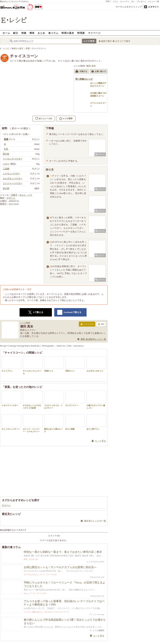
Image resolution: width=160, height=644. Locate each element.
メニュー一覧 (154, 1)
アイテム (27, 612)
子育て (108, 1)
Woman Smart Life (97, 577)
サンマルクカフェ (31, 575)
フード (43, 575)
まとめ (41, 33)
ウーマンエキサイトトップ (129, 7)
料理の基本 (68, 33)
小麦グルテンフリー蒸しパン (96, 400)
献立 (16, 33)
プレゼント (142, 1)
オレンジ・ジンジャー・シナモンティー (33, 423)
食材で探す (107, 41)
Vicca (26, 593)
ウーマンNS (52, 575)
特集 (24, 33)
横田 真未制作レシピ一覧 (93, 339)
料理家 (81, 33)
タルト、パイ (26, 195)
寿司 (26, 559)
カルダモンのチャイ (96, 364)
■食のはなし (38, 612)
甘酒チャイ (54, 364)
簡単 (32, 33)
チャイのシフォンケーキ (33, 365)
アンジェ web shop (97, 614)
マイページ (94, 33)
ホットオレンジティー (11, 422)
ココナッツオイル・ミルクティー (54, 400)
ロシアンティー (75, 399)
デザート (11, 198)
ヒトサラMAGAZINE (96, 562)
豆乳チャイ (75, 364)
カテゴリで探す (123, 41)
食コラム (53, 33)
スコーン (6, 505)
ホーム (6, 33)
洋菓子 (14, 195)
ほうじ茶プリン (96, 422)
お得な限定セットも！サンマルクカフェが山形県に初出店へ (60, 567)
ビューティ (125, 1)
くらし (116, 1)
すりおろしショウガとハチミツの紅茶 (33, 400)
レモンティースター (11, 399)
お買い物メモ (99, 72)
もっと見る (100, 441)
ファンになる (87, 325)
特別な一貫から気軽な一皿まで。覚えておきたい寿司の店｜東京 (63, 552)
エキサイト (154, 7)
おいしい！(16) (45, 118)
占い (133, 1)
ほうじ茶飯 (75, 422)
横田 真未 (91, 66)
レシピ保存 (68, 118)
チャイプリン (11, 364)
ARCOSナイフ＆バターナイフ (57, 612)
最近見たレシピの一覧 (95, 521)
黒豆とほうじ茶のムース (54, 423)
